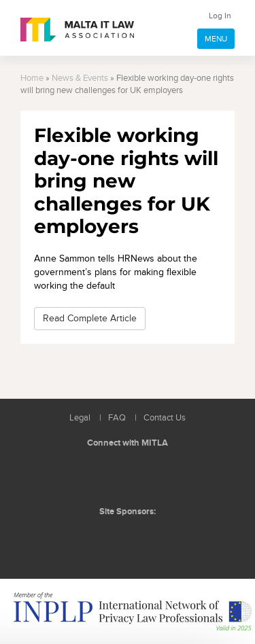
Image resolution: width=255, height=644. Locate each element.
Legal (80, 418)
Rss (160, 476)
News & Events (80, 78)
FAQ (117, 418)
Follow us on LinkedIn (99, 476)
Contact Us (165, 418)
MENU (216, 39)
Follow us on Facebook (129, 476)
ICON (158, 539)
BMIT (106, 539)
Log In (220, 16)
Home (32, 78)
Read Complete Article (90, 318)
